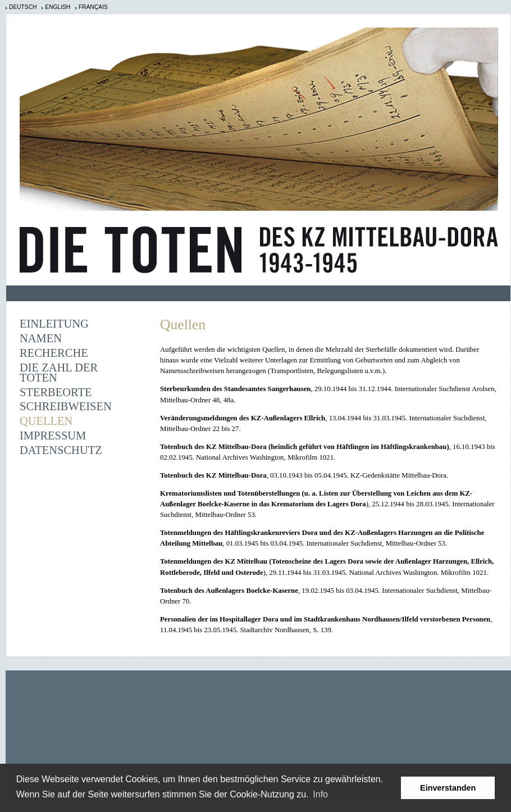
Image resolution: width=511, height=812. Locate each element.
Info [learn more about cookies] (320, 794)
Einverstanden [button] (448, 788)
